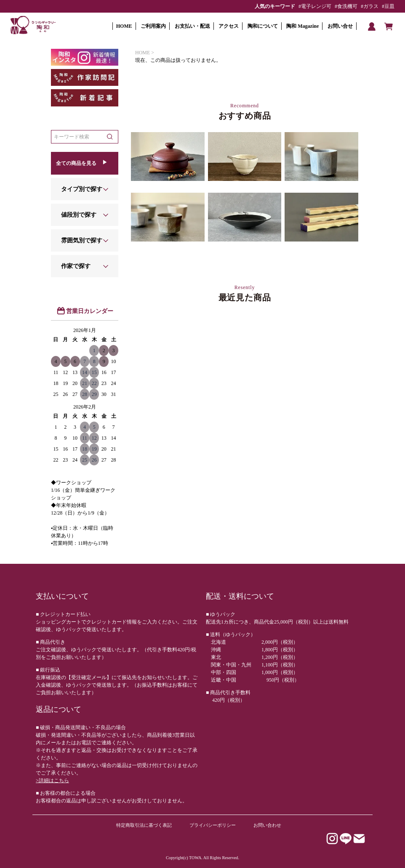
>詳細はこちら (52, 780)
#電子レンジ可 (315, 6)
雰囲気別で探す (82, 240)
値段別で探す (79, 215)
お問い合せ (340, 26)
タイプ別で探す (82, 189)
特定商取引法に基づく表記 (144, 825)
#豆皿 (388, 6)
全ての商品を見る (76, 163)
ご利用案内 (153, 26)
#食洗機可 (346, 6)
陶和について (263, 26)
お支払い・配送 (192, 26)
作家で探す (76, 266)
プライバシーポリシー (213, 825)
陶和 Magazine (302, 26)
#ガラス (370, 6)
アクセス (229, 26)
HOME (124, 26)
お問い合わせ (267, 825)
